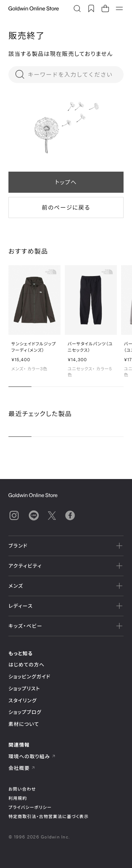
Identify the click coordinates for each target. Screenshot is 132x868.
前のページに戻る (66, 207)
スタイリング (23, 700)
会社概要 (22, 768)
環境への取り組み (32, 756)
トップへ (66, 182)
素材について (24, 724)
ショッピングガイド (29, 676)
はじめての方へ (27, 665)
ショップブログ (25, 712)
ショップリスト (24, 688)
